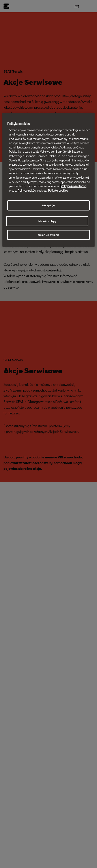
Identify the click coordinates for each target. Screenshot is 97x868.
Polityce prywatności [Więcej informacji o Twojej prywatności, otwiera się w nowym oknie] (74, 186)
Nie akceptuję (47, 221)
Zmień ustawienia (48, 235)
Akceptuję (48, 205)
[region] (48, 180)
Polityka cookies (58, 190)
